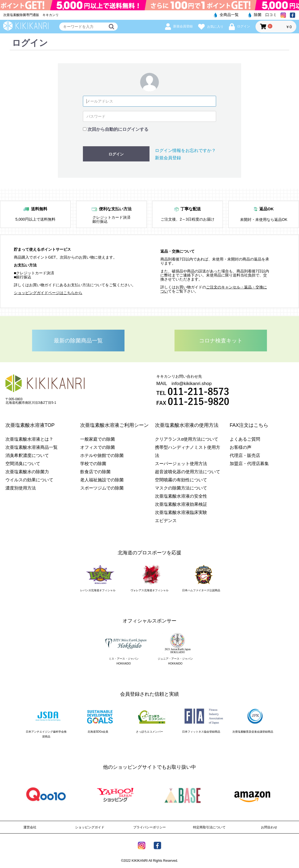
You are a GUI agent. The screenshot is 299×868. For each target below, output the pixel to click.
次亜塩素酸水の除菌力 (27, 472)
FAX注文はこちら (249, 425)
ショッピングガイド (90, 827)
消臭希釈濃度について (27, 455)
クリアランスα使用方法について (187, 439)
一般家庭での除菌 (98, 439)
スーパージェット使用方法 (181, 464)
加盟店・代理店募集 (249, 464)
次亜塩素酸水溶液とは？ (29, 439)
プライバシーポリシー (149, 827)
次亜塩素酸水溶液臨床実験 (181, 512)
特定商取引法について (209, 827)
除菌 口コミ (262, 15)
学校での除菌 (93, 464)
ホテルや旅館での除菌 (102, 455)
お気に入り (211, 27)
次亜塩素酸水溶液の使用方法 (187, 425)
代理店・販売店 (245, 455)
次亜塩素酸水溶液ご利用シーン (114, 425)
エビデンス (166, 521)
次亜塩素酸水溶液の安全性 (181, 496)
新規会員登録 (179, 26)
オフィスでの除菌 (98, 447)
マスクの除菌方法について (181, 488)
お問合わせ (269, 827)
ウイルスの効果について (29, 480)
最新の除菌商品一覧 (78, 341)
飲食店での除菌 (95, 472)
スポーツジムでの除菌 (102, 488)
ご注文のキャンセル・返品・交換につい (214, 289)
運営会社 (30, 827)
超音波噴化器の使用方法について (188, 472)
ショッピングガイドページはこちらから (48, 293)
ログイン (239, 26)
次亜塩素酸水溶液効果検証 (181, 504)
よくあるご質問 (245, 439)
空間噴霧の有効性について (181, 480)
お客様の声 (241, 447)
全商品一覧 (226, 15)
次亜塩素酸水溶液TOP (30, 425)
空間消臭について (23, 464)
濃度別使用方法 (21, 488)
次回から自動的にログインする (118, 129)
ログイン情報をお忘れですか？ (185, 150)
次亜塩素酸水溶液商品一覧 (32, 447)
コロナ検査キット (221, 341)
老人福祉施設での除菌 (102, 480)
